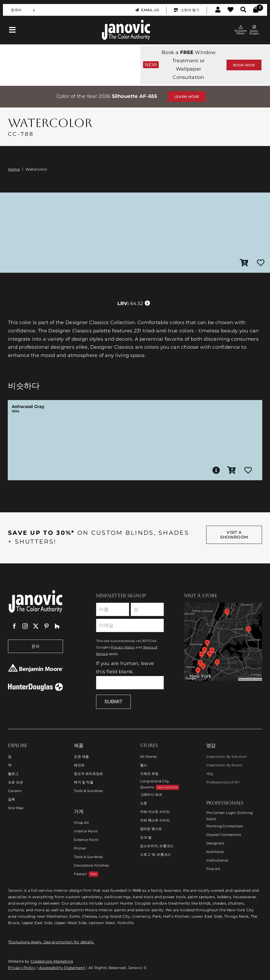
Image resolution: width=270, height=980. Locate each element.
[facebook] (14, 626)
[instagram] (25, 626)
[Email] (130, 625)
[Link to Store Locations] (223, 642)
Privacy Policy (123, 647)
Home (14, 169)
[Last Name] (147, 609)
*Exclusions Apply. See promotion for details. (51, 942)
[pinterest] (46, 626)
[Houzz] (57, 626)
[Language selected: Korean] (23, 10)
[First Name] (113, 609)
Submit (113, 702)
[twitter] (36, 626)
